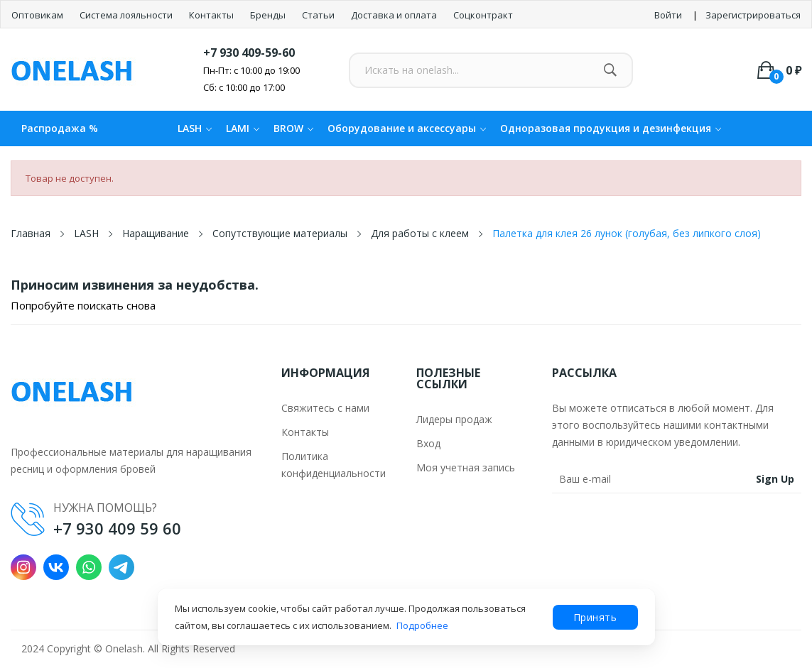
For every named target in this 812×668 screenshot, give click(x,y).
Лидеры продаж (454, 419)
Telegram (121, 567)
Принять (595, 617)
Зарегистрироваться (753, 15)
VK (56, 567)
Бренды (269, 15)
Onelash (124, 648)
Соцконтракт (483, 15)
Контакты (212, 15)
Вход (428, 443)
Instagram (23, 567)
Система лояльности (127, 15)
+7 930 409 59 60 (117, 528)
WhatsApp (89, 567)
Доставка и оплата (395, 15)
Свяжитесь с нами (325, 408)
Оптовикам (38, 15)
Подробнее (422, 625)
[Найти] (610, 70)
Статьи (319, 15)
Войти (668, 15)
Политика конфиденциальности (334, 465)
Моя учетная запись (466, 467)
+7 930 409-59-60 (249, 53)
